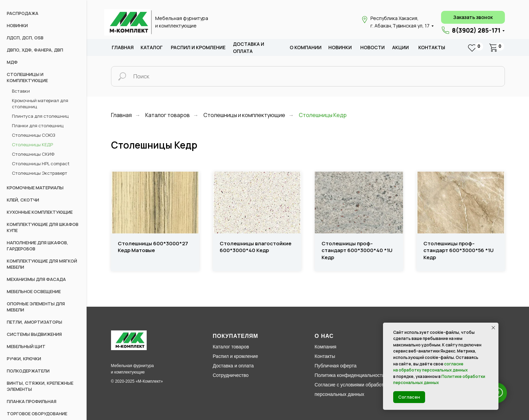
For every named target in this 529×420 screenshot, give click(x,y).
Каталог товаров (168, 115)
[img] (127, 22)
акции (400, 47)
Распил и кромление (235, 356)
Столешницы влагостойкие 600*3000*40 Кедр (256, 247)
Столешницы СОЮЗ (33, 135)
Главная (123, 47)
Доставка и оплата (233, 366)
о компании (306, 47)
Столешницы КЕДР (32, 145)
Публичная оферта (336, 366)
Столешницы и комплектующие (244, 115)
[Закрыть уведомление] (493, 328)
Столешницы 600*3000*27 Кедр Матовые (153, 247)
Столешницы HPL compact (41, 164)
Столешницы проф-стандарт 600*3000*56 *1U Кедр (459, 251)
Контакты (432, 47)
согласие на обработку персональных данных (431, 367)
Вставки (21, 91)
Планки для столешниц (38, 126)
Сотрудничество (231, 375)
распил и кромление (198, 47)
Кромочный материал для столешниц (40, 103)
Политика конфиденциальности (350, 375)
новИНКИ (340, 47)
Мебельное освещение (34, 291)
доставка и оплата (249, 48)
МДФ (12, 62)
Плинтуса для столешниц (40, 116)
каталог (152, 47)
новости (372, 47)
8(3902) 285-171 (476, 30)
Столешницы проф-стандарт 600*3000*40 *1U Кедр (357, 251)
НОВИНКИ (17, 25)
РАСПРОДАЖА (23, 13)
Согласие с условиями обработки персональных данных (352, 389)
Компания (326, 347)
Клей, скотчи (23, 200)
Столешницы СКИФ (33, 154)
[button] (473, 17)
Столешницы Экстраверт (40, 173)
